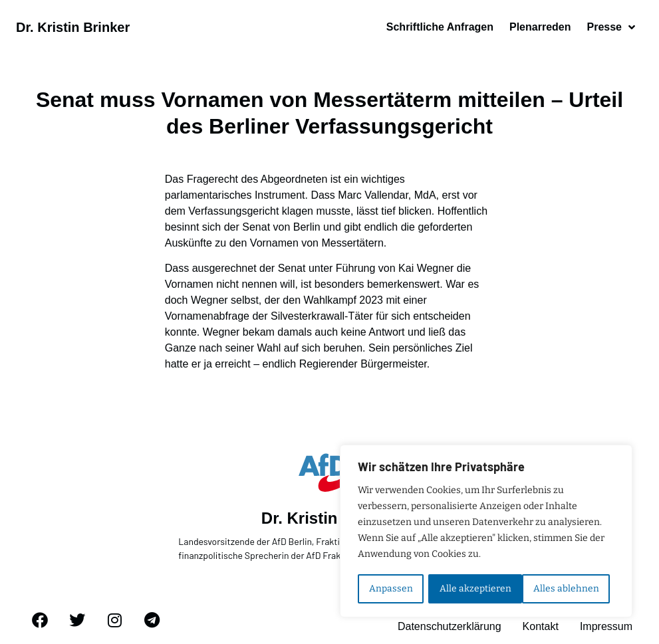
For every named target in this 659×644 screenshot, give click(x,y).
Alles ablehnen (472, 589)
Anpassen (390, 589)
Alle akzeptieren (568, 589)
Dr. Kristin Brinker (73, 27)
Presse (611, 27)
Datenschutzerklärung (450, 627)
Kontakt (541, 627)
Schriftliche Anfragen (440, 27)
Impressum (606, 627)
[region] (486, 532)
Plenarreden (540, 27)
